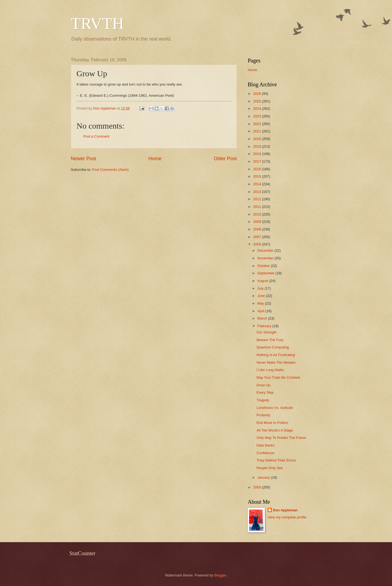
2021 (258, 131)
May (261, 303)
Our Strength (267, 332)
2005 (258, 487)
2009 (258, 222)
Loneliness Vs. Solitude (275, 408)
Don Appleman (285, 510)
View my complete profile (287, 517)
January (264, 477)
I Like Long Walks (270, 370)
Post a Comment (96, 136)
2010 (258, 214)
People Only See (270, 468)
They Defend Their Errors (276, 460)
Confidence (265, 453)
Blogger (220, 575)
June (262, 296)
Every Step (265, 392)
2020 (258, 139)
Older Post (225, 159)
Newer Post (83, 159)
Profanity (263, 415)
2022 (258, 124)
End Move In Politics (272, 423)
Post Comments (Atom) (111, 170)
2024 (258, 109)
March (263, 318)
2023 (258, 116)
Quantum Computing (273, 347)
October (264, 266)
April (261, 311)
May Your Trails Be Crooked (278, 377)
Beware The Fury (270, 340)
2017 (258, 161)
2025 (258, 101)
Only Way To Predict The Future (281, 438)
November (266, 258)
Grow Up (263, 385)
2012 (258, 199)
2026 (258, 94)
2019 (258, 146)
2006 (258, 244)
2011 (258, 207)
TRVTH (97, 23)
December (266, 251)
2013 (258, 192)
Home (155, 159)
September (266, 273)
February (265, 326)
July (261, 288)
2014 (258, 184)
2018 (258, 154)
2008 (258, 229)
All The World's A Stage (275, 430)
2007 (258, 237)
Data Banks (266, 445)
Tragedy (263, 400)
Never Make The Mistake (276, 362)
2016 (258, 169)
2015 (258, 176)
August (263, 281)
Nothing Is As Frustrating (276, 355)
